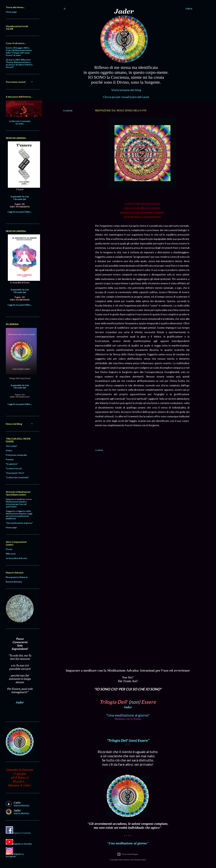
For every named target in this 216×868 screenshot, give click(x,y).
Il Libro (9, 450)
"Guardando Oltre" (15, 473)
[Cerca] (189, 9)
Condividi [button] (68, 111)
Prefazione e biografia (16, 455)
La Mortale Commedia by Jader (20, 122)
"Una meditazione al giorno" (128, 715)
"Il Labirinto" (12, 464)
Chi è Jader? (12, 446)
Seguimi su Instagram (15, 855)
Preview (10, 459)
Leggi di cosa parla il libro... (20, 212)
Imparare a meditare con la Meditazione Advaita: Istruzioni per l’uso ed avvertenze (19, 503)
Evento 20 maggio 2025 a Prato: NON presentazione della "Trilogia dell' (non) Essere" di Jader (19, 51)
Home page (11, 12)
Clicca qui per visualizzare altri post (126, 97)
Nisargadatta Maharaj (17, 577)
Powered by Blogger (128, 854)
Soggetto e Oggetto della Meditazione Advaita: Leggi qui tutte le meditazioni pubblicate (19, 515)
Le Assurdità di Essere (16, 558)
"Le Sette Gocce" (14, 468)
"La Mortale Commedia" (17, 477)
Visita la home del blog (126, 90)
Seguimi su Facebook (22, 833)
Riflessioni (11, 554)
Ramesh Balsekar (14, 582)
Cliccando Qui (20, 199)
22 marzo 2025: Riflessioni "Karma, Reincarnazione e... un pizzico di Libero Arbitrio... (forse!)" (20, 63)
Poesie (9, 549)
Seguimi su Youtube (22, 844)
